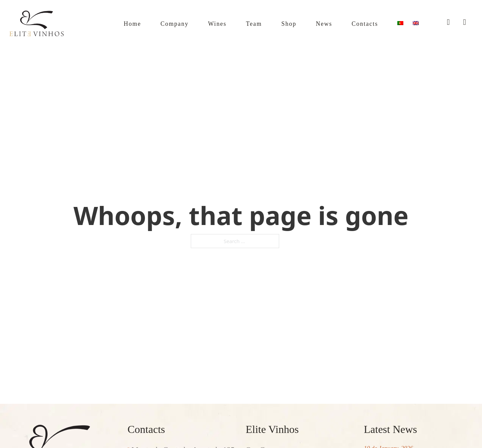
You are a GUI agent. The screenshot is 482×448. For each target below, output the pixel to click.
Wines (196, 23)
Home (101, 23)
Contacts (360, 23)
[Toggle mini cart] (464, 22)
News (313, 23)
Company (148, 23)
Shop (274, 23)
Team (236, 23)
